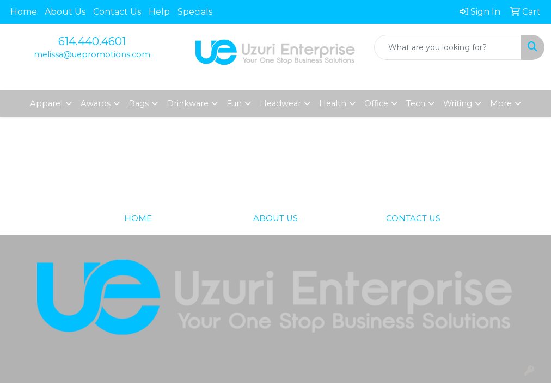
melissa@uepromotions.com (92, 54)
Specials (195, 12)
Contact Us (117, 12)
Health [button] (333, 103)
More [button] (501, 103)
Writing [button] (458, 103)
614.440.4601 (92, 41)
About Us (65, 12)
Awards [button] (96, 103)
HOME (138, 218)
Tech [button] (416, 103)
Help (159, 12)
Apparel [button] (46, 103)
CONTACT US (413, 218)
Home (24, 12)
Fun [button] (234, 103)
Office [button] (376, 103)
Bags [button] (139, 103)
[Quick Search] (448, 47)
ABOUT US (275, 218)
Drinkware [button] (188, 103)
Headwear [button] (280, 103)
